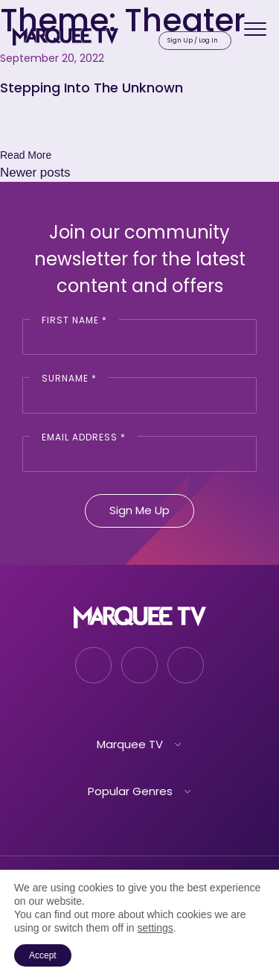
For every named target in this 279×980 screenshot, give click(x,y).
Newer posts (35, 173)
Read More (26, 155)
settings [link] (155, 928)
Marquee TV (130, 744)
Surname (69, 378)
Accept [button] (43, 955)
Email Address (84, 437)
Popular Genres (130, 791)
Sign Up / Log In (193, 40)
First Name (74, 320)
